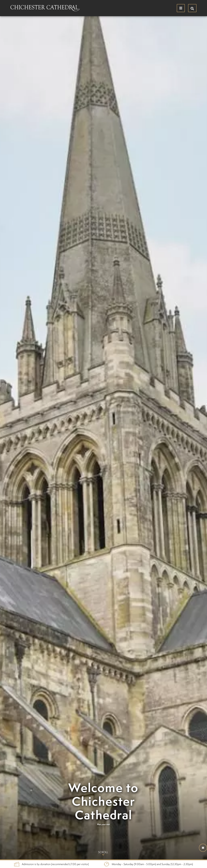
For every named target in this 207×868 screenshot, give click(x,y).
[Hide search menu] (192, 8)
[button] (203, 848)
